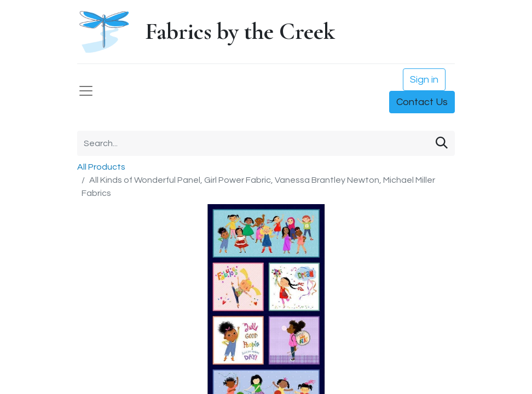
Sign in (424, 80)
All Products (101, 167)
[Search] (442, 143)
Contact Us (422, 102)
